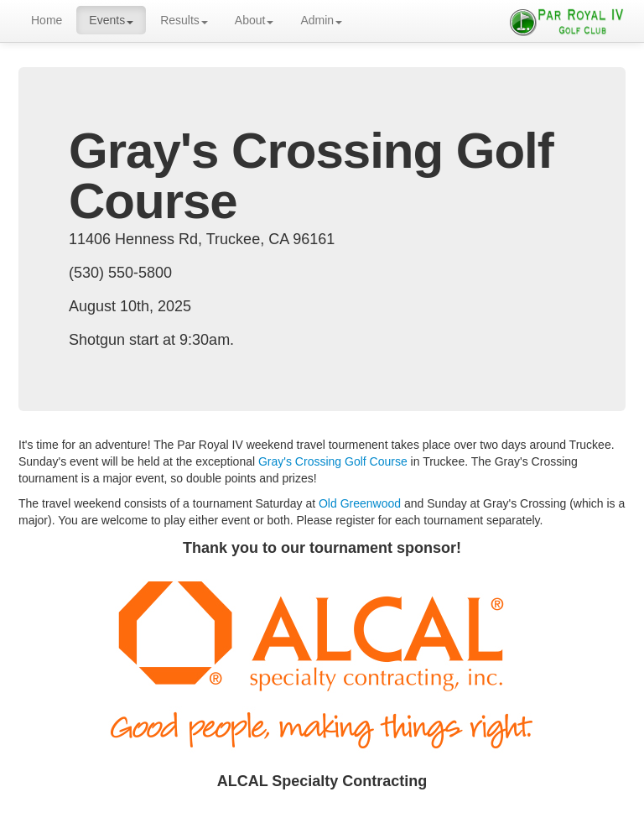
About (254, 20)
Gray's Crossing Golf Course (333, 461)
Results (184, 20)
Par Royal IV (567, 21)
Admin (321, 20)
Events (111, 20)
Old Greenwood (360, 503)
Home (47, 20)
